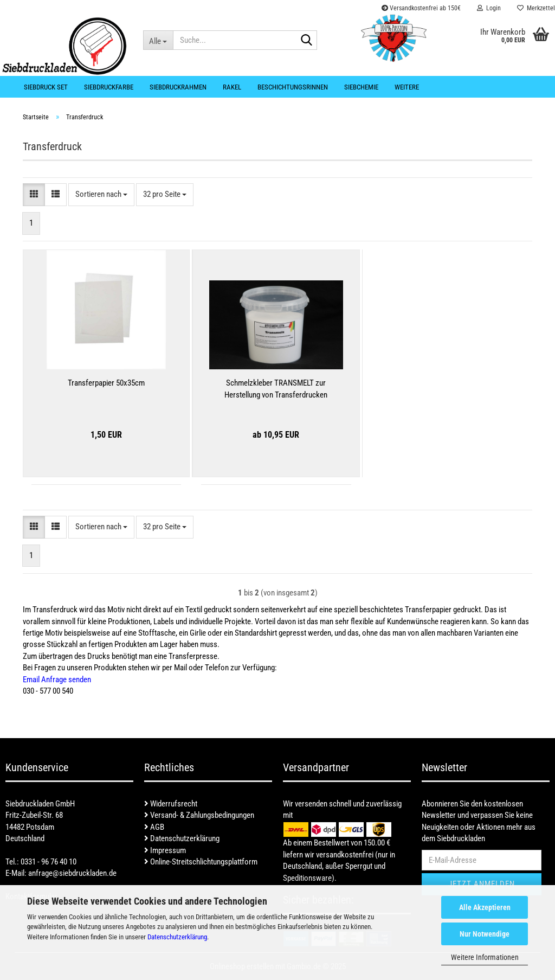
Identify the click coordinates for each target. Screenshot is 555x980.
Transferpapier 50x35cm (106, 383)
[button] (34, 194)
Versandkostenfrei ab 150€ (421, 8)
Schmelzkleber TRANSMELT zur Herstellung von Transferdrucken (276, 389)
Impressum (165, 850)
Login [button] (489, 8)
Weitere (407, 87)
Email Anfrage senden (57, 680)
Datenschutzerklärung (177, 937)
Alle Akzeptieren (485, 907)
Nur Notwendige (485, 934)
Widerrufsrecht (171, 804)
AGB (154, 827)
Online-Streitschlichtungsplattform (201, 862)
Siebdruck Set (46, 87)
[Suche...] (158, 40)
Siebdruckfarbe (109, 87)
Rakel (232, 87)
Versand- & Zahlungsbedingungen (199, 815)
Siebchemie (361, 87)
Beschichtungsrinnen (293, 87)
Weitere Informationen (485, 957)
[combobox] (101, 194)
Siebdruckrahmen (178, 87)
